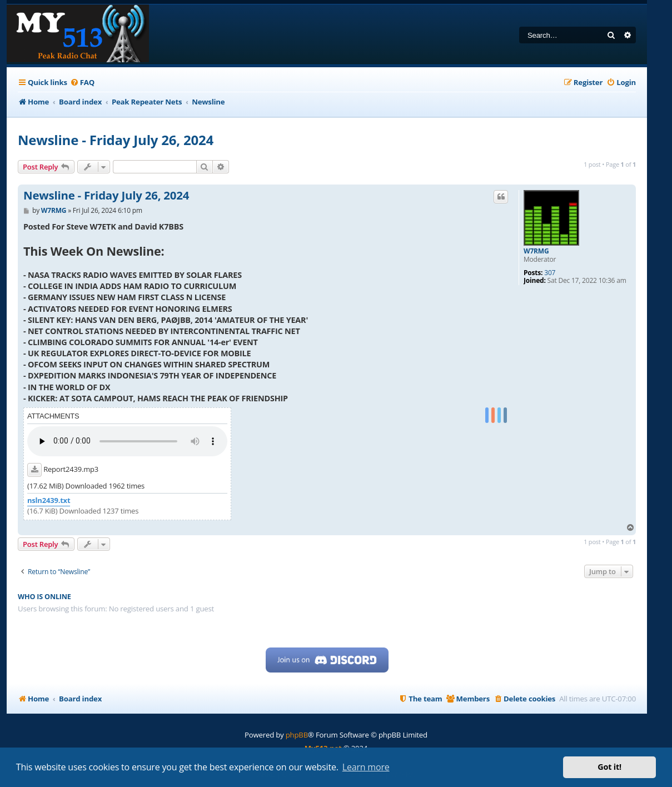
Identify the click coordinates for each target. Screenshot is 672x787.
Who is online (44, 597)
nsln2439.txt (49, 500)
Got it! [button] (609, 767)
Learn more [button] (366, 767)
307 (550, 273)
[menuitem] (82, 83)
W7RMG (536, 251)
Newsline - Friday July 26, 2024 (116, 140)
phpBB (297, 735)
